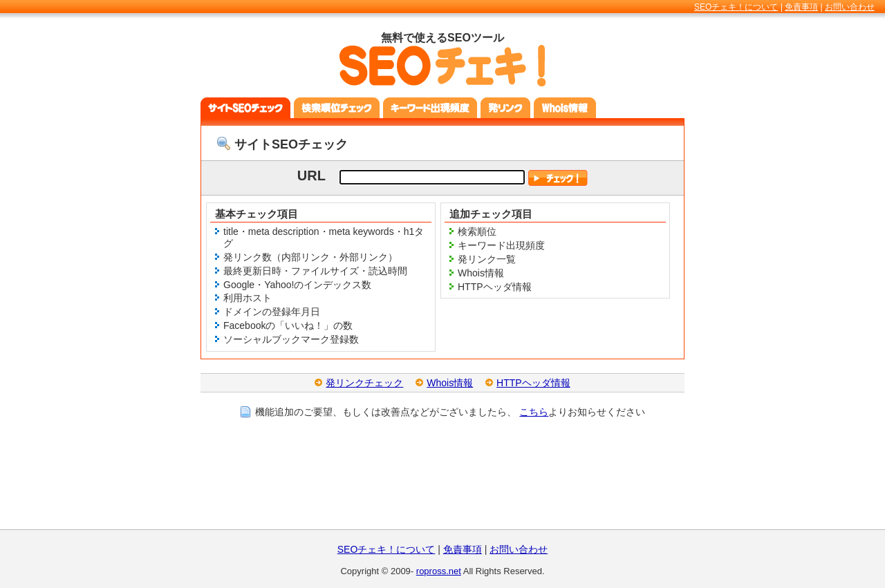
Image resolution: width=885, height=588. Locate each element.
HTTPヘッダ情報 (533, 383)
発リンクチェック (364, 383)
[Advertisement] (442, 484)
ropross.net (439, 571)
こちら (534, 412)
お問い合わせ (850, 7)
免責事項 (801, 7)
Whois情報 (450, 383)
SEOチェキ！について (736, 7)
